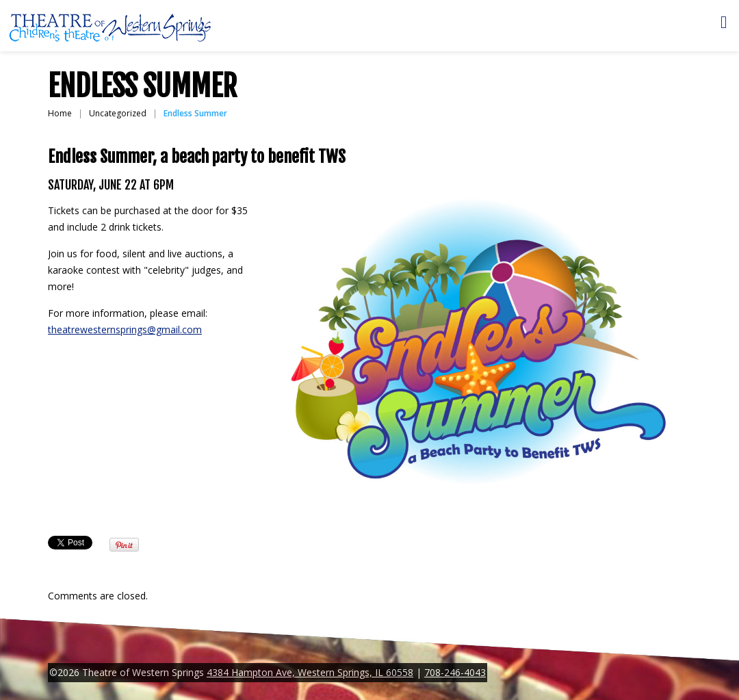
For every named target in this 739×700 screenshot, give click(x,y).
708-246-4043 (455, 672)
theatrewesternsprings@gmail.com (125, 329)
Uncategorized (118, 113)
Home (60, 113)
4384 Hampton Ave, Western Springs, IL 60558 (310, 672)
